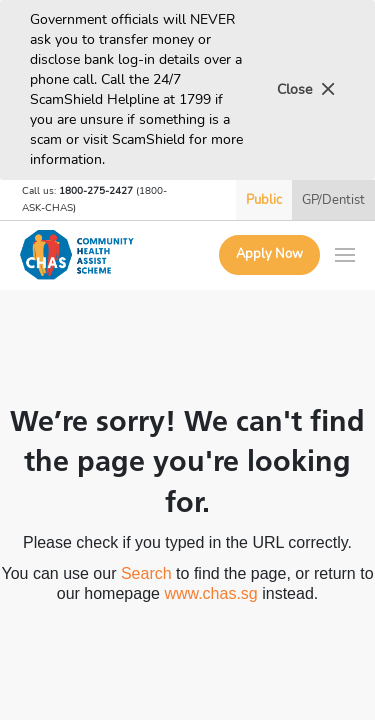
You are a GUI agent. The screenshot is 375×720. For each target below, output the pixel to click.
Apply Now (269, 254)
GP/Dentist (333, 200)
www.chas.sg (210, 593)
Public (264, 200)
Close (306, 89)
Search (146, 573)
